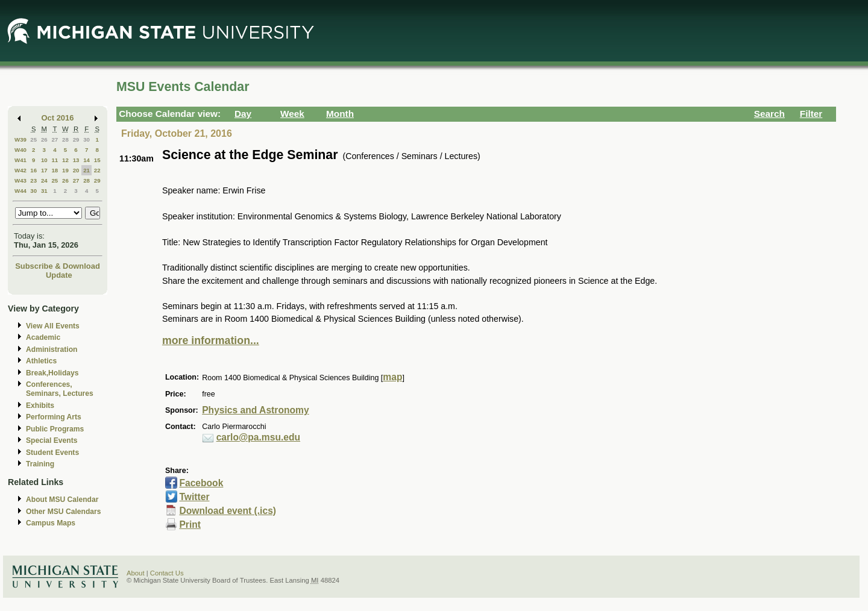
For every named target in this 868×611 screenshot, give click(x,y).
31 (44, 191)
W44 (20, 191)
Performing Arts (54, 417)
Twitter (194, 497)
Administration (52, 349)
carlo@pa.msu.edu (258, 437)
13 (76, 160)
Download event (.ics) (228, 511)
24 (44, 180)
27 (55, 139)
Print (190, 525)
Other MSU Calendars (64, 512)
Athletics (41, 361)
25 (33, 139)
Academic (43, 337)
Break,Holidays (52, 373)
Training (40, 464)
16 (33, 170)
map (392, 377)
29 (76, 139)
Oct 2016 (58, 118)
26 (44, 139)
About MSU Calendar (62, 500)
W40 (20, 150)
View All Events (53, 326)
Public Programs (55, 429)
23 (33, 180)
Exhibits (40, 406)
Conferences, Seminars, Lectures (60, 389)
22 (97, 170)
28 (65, 139)
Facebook (201, 483)
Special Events (52, 440)
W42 (20, 170)
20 (76, 170)
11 (55, 160)
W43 (20, 180)
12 (65, 160)
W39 (20, 139)
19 (65, 170)
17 (44, 170)
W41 (20, 160)
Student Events (52, 453)
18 (55, 170)
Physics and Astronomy (255, 410)
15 (97, 160)
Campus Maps (51, 523)
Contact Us (167, 573)
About (136, 573)
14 (86, 160)
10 (44, 160)
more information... (211, 340)
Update (59, 275)
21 (86, 170)
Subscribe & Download (58, 266)
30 (86, 139)
